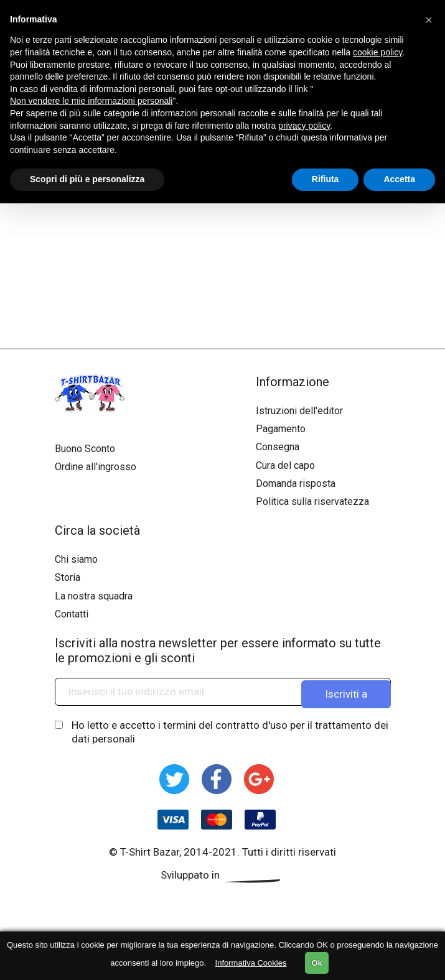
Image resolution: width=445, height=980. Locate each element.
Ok (316, 963)
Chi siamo (76, 559)
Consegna (278, 447)
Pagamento (281, 429)
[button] (429, 20)
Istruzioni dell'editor (299, 411)
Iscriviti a (346, 691)
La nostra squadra (94, 596)
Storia (68, 577)
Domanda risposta (296, 483)
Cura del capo (285, 465)
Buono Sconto (85, 449)
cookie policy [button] (377, 52)
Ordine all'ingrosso (96, 467)
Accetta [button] (399, 179)
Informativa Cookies (251, 963)
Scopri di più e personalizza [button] (87, 179)
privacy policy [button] (304, 126)
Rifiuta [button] (326, 179)
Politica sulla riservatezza (312, 502)
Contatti (72, 614)
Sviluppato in (222, 875)
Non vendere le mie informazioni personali (91, 101)
